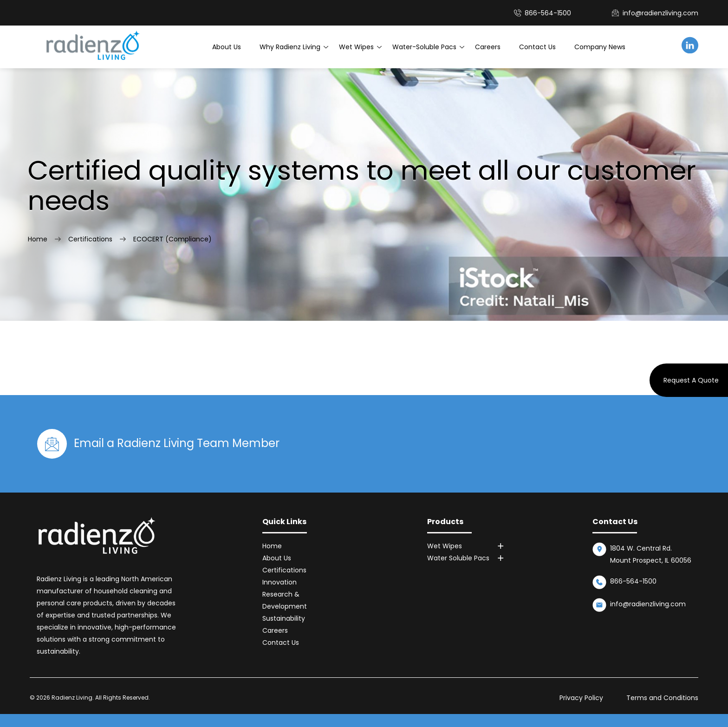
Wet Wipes (356, 47)
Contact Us (537, 47)
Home (38, 239)
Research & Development (285, 600)
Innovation (279, 582)
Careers (488, 47)
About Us (227, 47)
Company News (600, 47)
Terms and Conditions (662, 698)
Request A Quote (691, 380)
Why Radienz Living (290, 47)
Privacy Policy (581, 698)
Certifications (90, 239)
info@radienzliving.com (660, 13)
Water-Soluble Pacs (424, 47)
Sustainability (284, 618)
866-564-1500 (633, 581)
